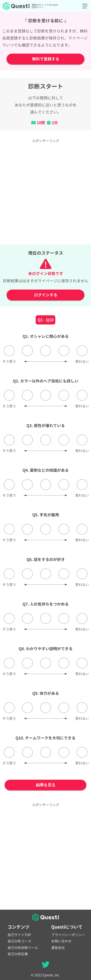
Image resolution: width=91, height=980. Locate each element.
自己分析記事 (18, 954)
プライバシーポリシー (68, 935)
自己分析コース (19, 941)
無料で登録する (46, 59)
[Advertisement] (45, 191)
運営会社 (58, 948)
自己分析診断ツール (23, 948)
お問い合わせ (61, 941)
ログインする (46, 295)
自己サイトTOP (19, 935)
